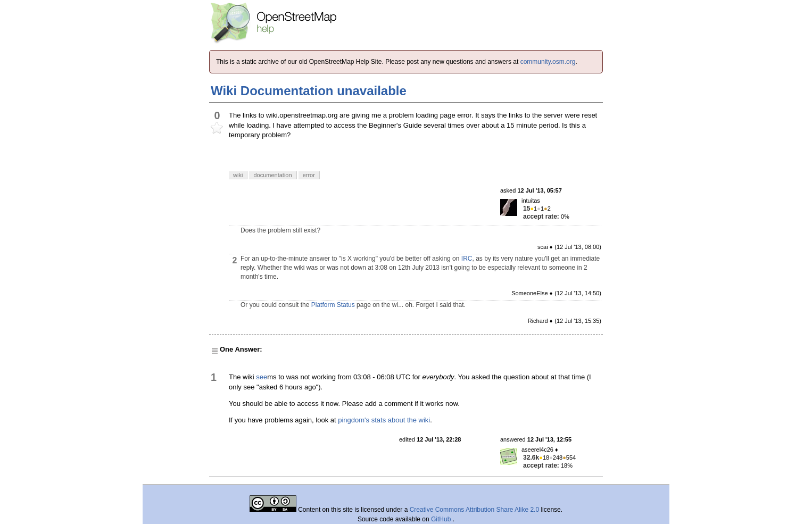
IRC (467, 259)
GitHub (442, 519)
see (262, 377)
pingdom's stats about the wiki (384, 420)
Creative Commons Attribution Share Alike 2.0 (474, 510)
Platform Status (333, 305)
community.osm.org (548, 62)
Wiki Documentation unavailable (309, 91)
